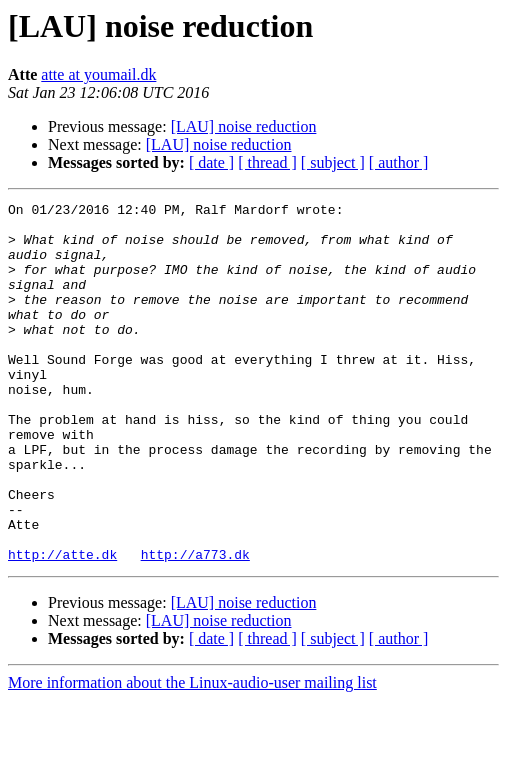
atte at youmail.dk (98, 74)
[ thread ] (267, 162)
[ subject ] (333, 162)
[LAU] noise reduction (244, 126)
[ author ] (399, 162)
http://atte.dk (62, 626)
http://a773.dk (195, 626)
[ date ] (211, 162)
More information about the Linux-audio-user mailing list (192, 754)
